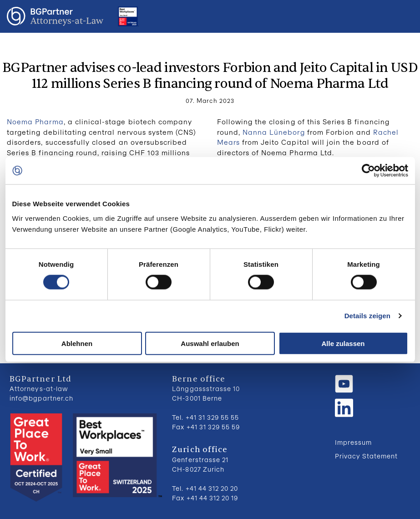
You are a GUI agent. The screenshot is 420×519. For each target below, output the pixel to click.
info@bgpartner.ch (41, 398)
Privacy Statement (367, 456)
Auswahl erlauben (210, 343)
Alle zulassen (343, 343)
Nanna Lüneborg (274, 132)
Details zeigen (367, 316)
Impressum (353, 442)
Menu (404, 16)
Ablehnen (77, 343)
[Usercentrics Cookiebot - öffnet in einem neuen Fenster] (368, 171)
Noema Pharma (35, 122)
